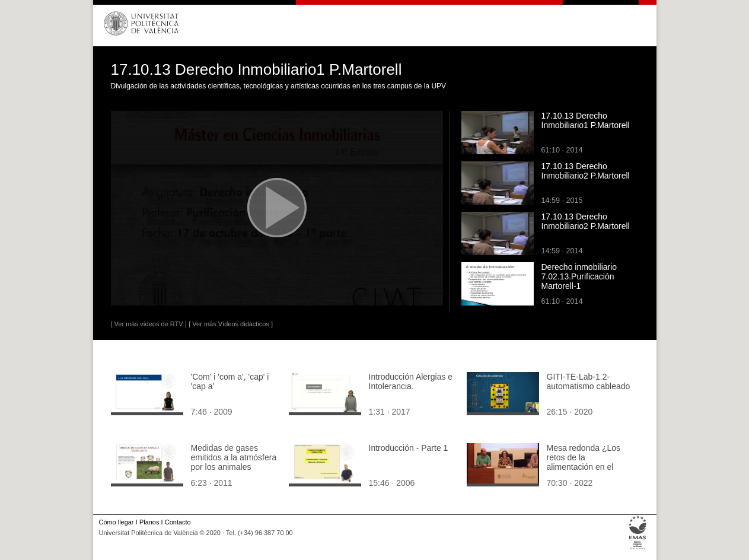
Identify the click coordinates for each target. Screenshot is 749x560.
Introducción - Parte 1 (409, 448)
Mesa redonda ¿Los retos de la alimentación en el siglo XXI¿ (584, 462)
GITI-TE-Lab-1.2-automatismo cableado (589, 381)
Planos (149, 522)
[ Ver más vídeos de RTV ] (149, 324)
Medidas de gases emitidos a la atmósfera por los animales (234, 457)
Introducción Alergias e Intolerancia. (411, 381)
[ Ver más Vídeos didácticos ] (231, 324)
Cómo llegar (117, 522)
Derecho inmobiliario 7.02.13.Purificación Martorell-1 (579, 276)
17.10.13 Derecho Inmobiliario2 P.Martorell (586, 171)
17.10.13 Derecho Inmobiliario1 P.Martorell (586, 120)
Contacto (178, 522)
